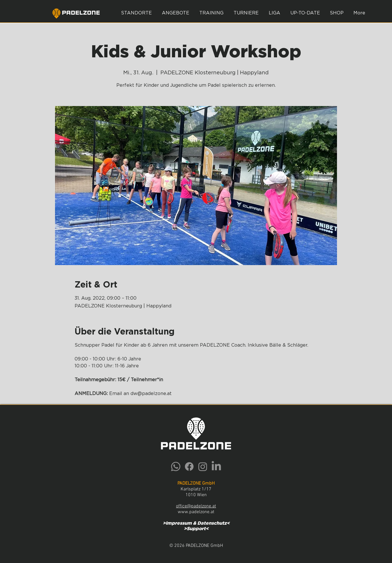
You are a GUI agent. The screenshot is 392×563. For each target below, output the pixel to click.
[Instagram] (203, 466)
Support (196, 529)
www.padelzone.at (196, 512)
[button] (176, 13)
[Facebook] (189, 466)
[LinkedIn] (216, 466)
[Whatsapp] (176, 466)
